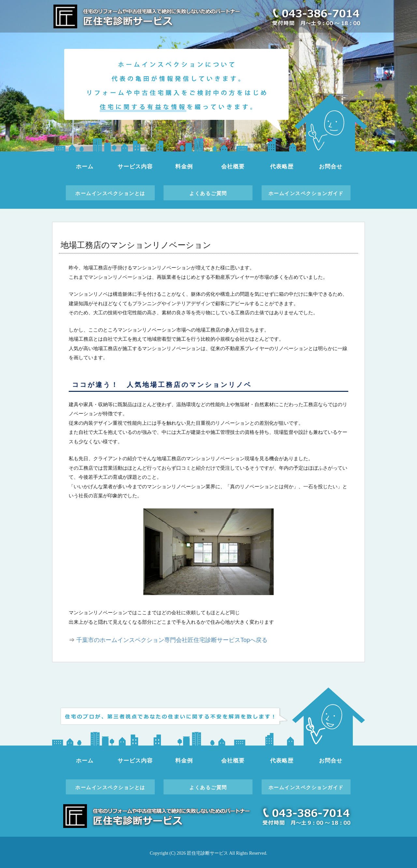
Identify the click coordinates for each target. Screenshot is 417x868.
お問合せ (331, 167)
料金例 (184, 167)
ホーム (85, 167)
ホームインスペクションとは (110, 193)
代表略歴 (282, 167)
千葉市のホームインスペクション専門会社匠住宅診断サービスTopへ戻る (172, 640)
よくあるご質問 (208, 193)
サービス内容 (135, 167)
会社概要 (233, 167)
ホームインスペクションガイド (306, 193)
